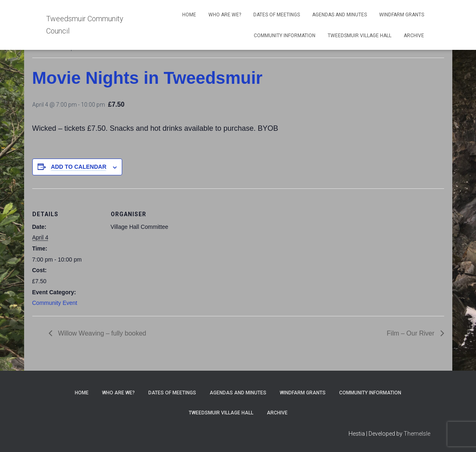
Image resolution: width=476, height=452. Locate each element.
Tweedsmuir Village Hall (360, 36)
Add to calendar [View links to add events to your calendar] (78, 167)
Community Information (285, 36)
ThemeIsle (417, 434)
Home (189, 15)
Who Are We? (225, 15)
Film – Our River (412, 333)
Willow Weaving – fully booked (101, 333)
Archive (414, 36)
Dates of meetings (277, 15)
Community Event (55, 303)
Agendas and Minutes (340, 15)
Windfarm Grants (402, 15)
